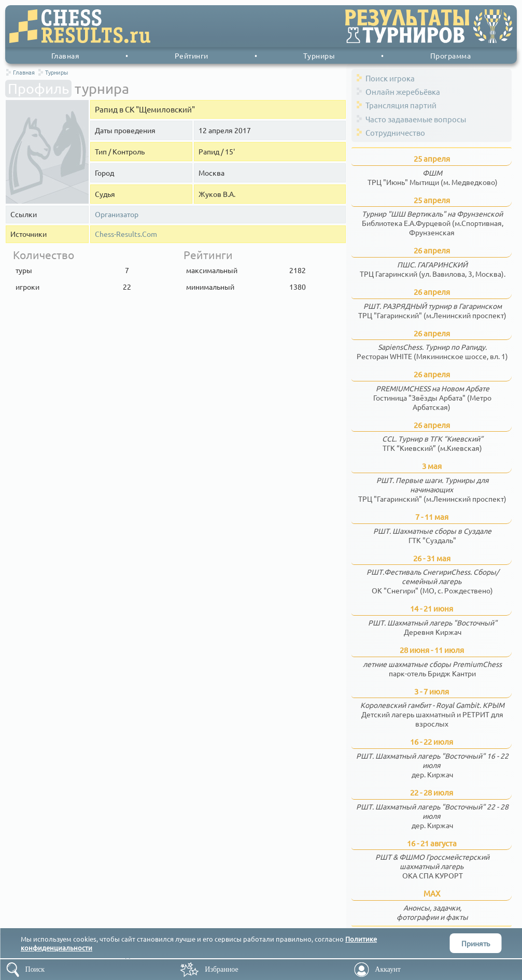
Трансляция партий (401, 105)
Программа (451, 55)
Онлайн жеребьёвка (403, 91)
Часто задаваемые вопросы (416, 119)
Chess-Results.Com (126, 234)
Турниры (319, 55)
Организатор (117, 214)
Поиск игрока (390, 78)
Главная (66, 55)
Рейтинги (192, 55)
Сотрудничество (395, 132)
